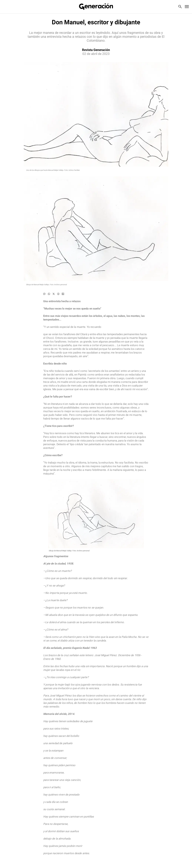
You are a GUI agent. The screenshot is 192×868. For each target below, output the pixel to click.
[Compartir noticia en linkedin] (63, 294)
